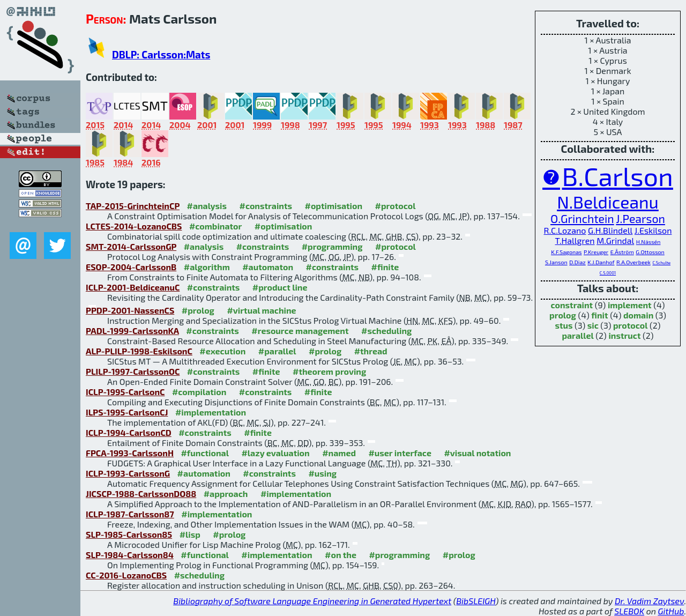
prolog (563, 315)
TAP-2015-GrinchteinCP (133, 206)
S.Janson (556, 262)
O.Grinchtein (582, 218)
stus (564, 325)
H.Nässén (648, 242)
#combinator (215, 226)
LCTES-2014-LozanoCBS (134, 226)
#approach (226, 493)
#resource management (300, 331)
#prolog (198, 310)
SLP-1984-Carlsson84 (130, 555)
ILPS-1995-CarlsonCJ (127, 412)
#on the (341, 555)
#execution (222, 351)
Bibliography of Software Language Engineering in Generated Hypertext (312, 601)
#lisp (190, 534)
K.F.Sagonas (566, 252)
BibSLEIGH (476, 601)
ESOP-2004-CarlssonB (131, 267)
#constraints (266, 206)
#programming (332, 246)
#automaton (268, 267)
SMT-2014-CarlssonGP (131, 246)
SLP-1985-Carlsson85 (129, 534)
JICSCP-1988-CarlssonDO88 (141, 493)
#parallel (277, 351)
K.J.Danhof (601, 262)
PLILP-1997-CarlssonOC (133, 371)
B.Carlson (618, 176)
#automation (204, 473)
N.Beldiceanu (608, 202)
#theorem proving (329, 371)
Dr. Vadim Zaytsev (649, 601)
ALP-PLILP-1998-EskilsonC (139, 351)
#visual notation (477, 453)
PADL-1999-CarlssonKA (132, 331)
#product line (280, 287)
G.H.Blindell (610, 230)
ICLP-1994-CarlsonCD (129, 432)
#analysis (207, 206)
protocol (630, 325)
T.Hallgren (575, 240)
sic (593, 325)
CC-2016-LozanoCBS (126, 575)
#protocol (396, 206)
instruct (624, 335)
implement (630, 305)
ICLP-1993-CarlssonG (128, 473)
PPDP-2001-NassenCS (130, 310)
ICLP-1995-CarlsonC (125, 392)
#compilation (199, 392)
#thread (371, 351)
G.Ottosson (650, 252)
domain (638, 315)
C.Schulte (661, 263)
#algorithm (207, 267)
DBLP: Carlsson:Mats (161, 54)
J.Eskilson (653, 230)
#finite (385, 267)
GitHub (671, 611)
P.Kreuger (596, 252)
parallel (577, 335)
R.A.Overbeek (633, 262)
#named (339, 453)
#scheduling (386, 331)
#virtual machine (261, 310)
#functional (205, 453)
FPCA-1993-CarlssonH (130, 453)
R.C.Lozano (565, 230)
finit (599, 315)
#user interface (400, 453)
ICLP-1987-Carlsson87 (130, 514)
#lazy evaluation (275, 453)
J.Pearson (640, 218)
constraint (572, 305)
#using (322, 473)
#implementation (211, 412)
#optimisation (334, 206)
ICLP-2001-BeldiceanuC (133, 287)
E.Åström (622, 252)
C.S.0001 (608, 273)
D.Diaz (577, 262)
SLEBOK (629, 611)
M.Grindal (615, 240)
